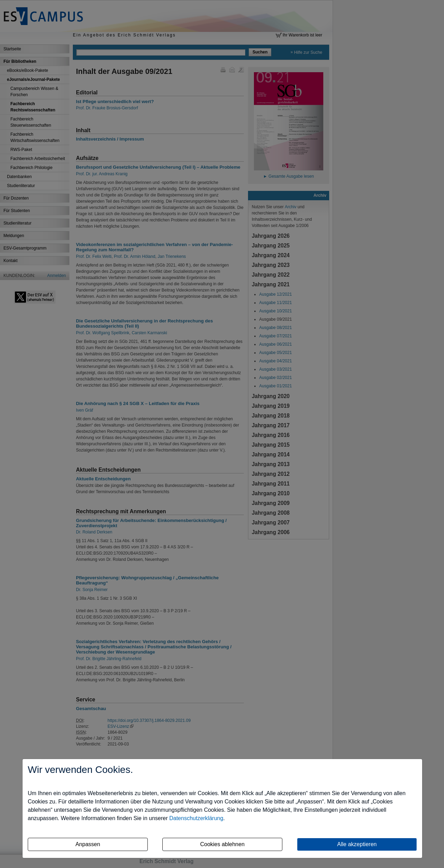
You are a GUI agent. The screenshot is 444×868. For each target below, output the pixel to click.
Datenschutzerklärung (196, 818)
